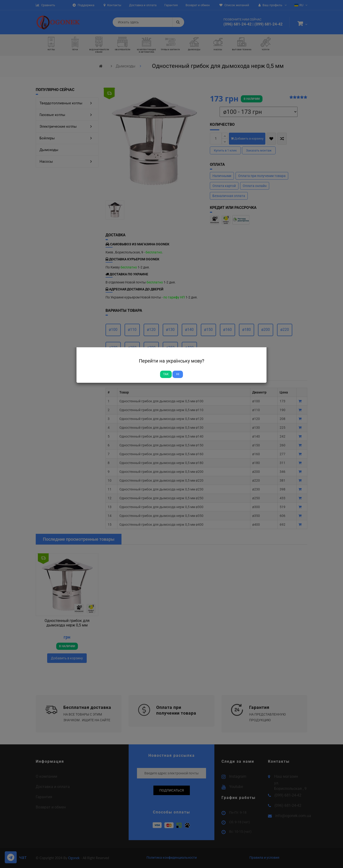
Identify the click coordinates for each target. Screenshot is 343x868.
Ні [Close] (178, 374)
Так (166, 374)
